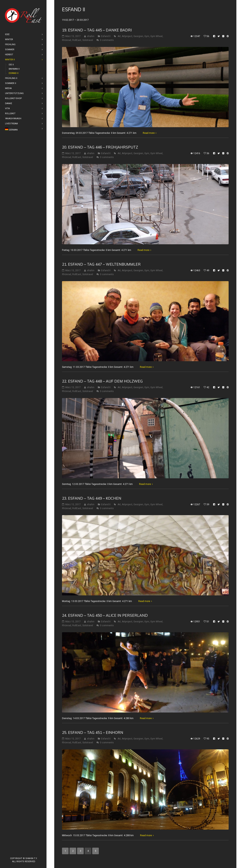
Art (119, 36)
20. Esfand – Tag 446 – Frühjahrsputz (100, 147)
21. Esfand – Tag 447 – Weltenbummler (101, 264)
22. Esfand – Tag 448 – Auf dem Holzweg (102, 381)
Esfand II (106, 36)
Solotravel (88, 40)
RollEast (77, 40)
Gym (147, 36)
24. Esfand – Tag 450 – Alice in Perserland (105, 615)
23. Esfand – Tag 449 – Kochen (92, 498)
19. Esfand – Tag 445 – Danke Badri (97, 30)
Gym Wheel (156, 36)
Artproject (127, 36)
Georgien (138, 36)
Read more (149, 133)
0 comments (107, 40)
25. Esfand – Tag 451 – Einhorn (93, 732)
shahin (91, 36)
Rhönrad (67, 40)
